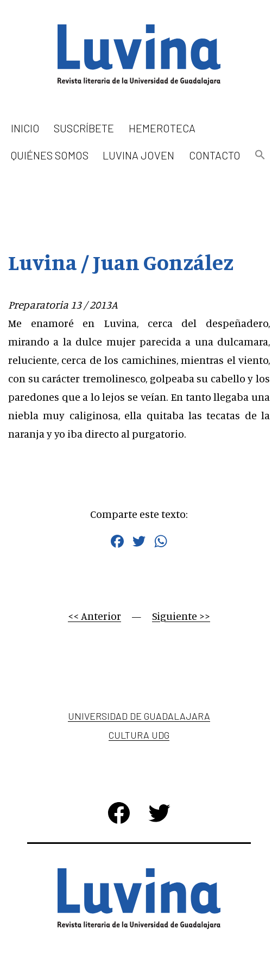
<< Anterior (94, 616)
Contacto (215, 155)
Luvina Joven (138, 155)
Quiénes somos (50, 155)
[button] (260, 155)
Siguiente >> (181, 616)
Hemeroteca (162, 128)
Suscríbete (84, 128)
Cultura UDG (139, 735)
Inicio (25, 128)
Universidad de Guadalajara (139, 716)
